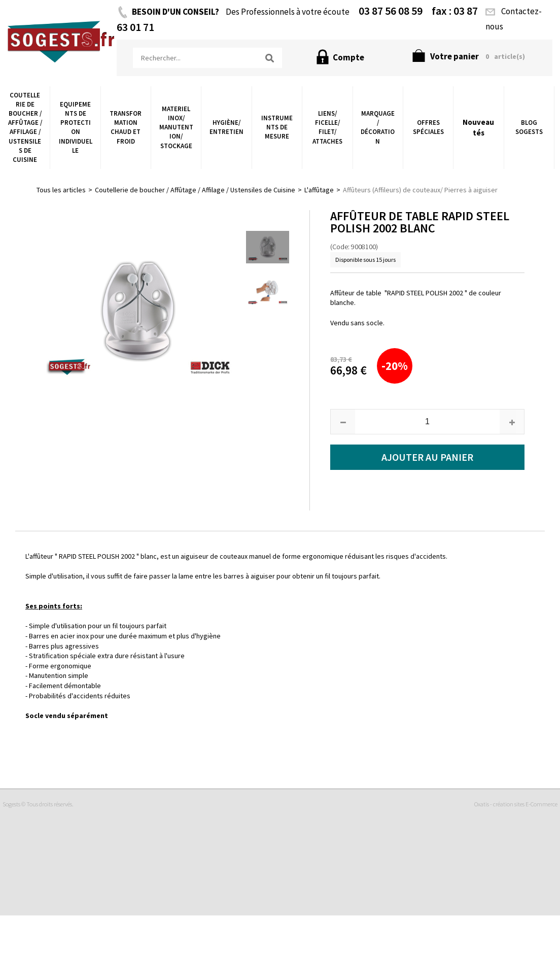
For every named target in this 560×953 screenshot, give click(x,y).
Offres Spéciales (428, 127)
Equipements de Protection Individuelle (76, 127)
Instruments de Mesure (277, 127)
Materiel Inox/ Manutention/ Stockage (176, 127)
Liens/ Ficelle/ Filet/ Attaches (327, 127)
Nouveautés (478, 127)
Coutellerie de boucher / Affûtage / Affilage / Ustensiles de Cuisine (25, 127)
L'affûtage (319, 190)
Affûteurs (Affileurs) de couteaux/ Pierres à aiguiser (420, 190)
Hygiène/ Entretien (226, 127)
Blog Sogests (529, 127)
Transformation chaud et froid (126, 127)
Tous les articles (61, 190)
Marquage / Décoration (378, 127)
